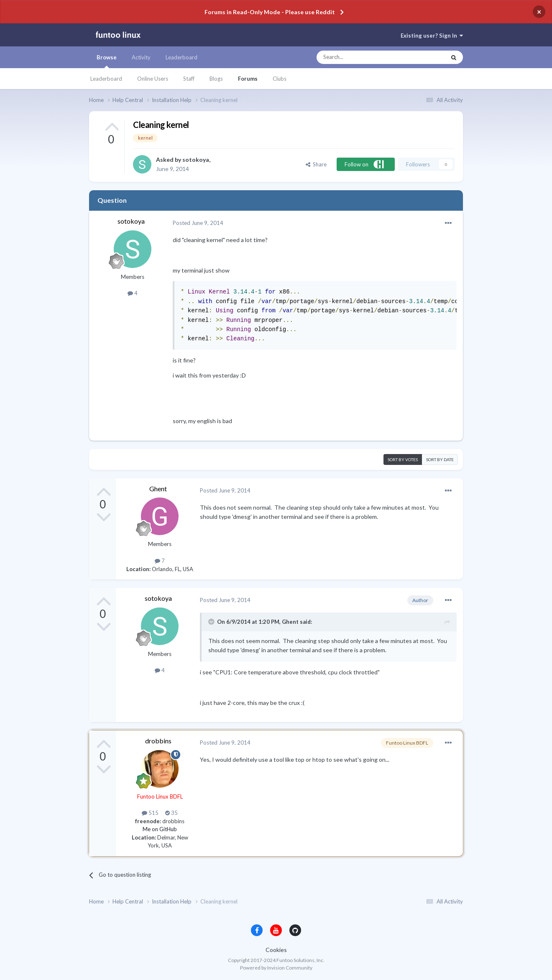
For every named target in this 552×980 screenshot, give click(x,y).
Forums (248, 79)
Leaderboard (106, 79)
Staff (189, 79)
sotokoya (196, 160)
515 (150, 813)
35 (171, 813)
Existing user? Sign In (432, 36)
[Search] (364, 57)
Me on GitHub (160, 829)
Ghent (158, 489)
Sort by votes (403, 459)
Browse (107, 61)
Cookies (276, 950)
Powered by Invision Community (276, 968)
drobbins (158, 741)
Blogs (216, 79)
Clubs (280, 79)
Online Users (153, 79)
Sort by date (440, 459)
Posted (198, 223)
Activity (141, 57)
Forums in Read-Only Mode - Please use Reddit (270, 12)
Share (316, 164)
